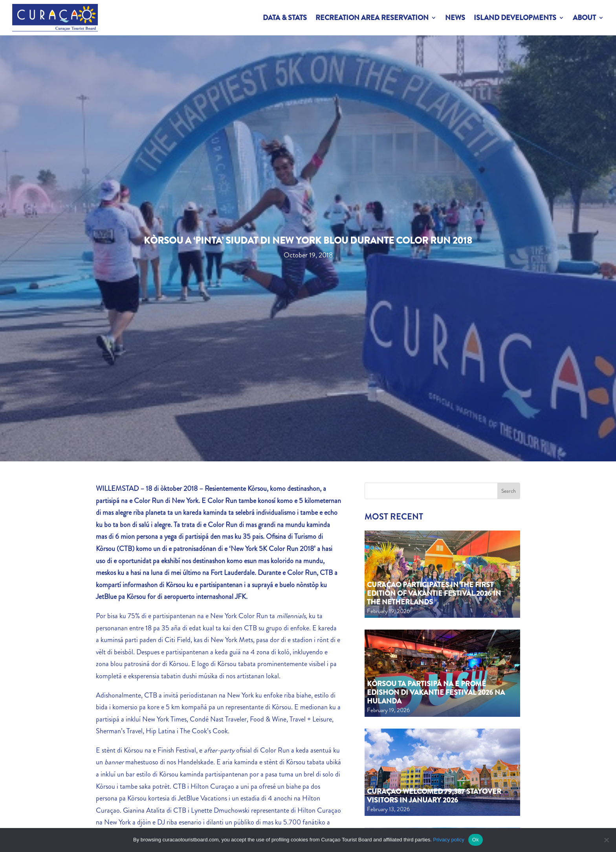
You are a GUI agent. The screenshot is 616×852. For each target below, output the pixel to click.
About (584, 18)
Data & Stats (285, 18)
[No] (606, 840)
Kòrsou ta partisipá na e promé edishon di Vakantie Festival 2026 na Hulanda (436, 692)
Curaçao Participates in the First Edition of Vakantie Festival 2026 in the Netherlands (434, 593)
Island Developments (515, 18)
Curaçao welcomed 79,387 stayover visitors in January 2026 (434, 796)
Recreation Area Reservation (372, 18)
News (455, 18)
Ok (476, 840)
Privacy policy (448, 840)
